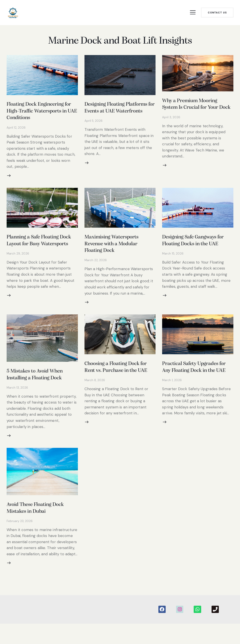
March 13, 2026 (18, 400)
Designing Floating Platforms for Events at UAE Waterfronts (120, 112)
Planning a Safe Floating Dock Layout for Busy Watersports (37, 254)
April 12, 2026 (16, 135)
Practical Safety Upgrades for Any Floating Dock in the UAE (198, 383)
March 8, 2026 (95, 400)
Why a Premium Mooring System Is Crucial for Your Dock (195, 108)
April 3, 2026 (171, 125)
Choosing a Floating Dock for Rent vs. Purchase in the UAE (119, 383)
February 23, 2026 (20, 536)
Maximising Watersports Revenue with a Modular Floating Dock (116, 254)
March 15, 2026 (173, 270)
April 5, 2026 (94, 129)
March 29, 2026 (18, 270)
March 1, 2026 (172, 400)
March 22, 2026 (96, 270)
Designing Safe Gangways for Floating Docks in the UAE (194, 254)
